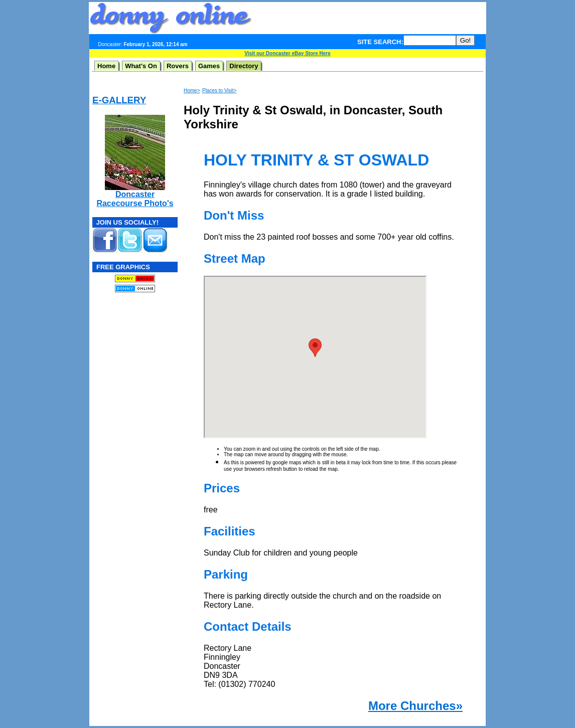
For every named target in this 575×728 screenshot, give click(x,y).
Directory (244, 66)
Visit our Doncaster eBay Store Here (287, 53)
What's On (141, 66)
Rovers (178, 66)
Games (209, 66)
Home (106, 66)
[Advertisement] (369, 18)
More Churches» (415, 706)
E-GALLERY (119, 100)
